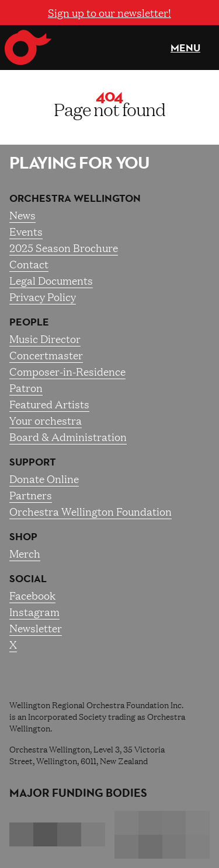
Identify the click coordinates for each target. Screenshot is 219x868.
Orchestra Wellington (75, 198)
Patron (26, 387)
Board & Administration (68, 436)
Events (26, 231)
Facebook (32, 595)
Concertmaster (46, 355)
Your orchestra (46, 420)
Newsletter (36, 628)
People (29, 322)
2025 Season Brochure (64, 247)
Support (33, 462)
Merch (25, 553)
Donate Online (44, 478)
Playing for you (79, 162)
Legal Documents (51, 280)
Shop (23, 537)
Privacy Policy (43, 296)
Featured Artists (49, 404)
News (22, 215)
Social (28, 579)
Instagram (34, 611)
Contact (29, 264)
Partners (31, 495)
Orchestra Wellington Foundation (91, 511)
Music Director (45, 338)
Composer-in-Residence (67, 371)
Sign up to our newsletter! (109, 12)
